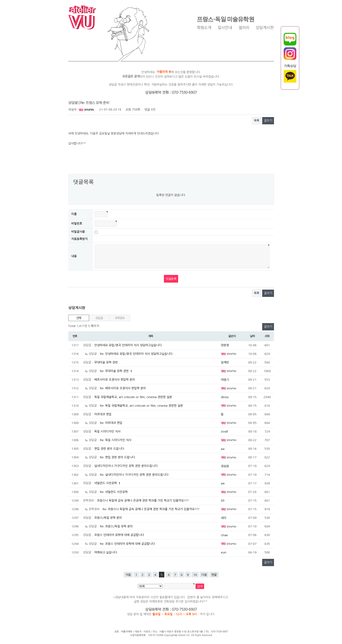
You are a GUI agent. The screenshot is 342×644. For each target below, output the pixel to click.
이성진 (147, 632)
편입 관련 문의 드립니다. (110, 449)
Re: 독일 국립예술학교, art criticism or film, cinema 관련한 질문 (141, 406)
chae (224, 535)
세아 (224, 518)
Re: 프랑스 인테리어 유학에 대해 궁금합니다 (127, 544)
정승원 (225, 466)
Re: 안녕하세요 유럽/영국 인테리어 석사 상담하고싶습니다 (136, 354)
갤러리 (244, 28)
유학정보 (120, 318)
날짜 (252, 336)
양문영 (225, 345)
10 (195, 575)
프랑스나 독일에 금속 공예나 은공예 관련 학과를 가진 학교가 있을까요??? (143, 501)
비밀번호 (77, 224)
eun (224, 552)
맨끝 (214, 575)
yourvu (86, 109)
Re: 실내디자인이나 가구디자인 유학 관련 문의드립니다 (134, 475)
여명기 (225, 380)
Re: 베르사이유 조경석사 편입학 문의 (123, 388)
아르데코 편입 (103, 414)
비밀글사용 (78, 232)
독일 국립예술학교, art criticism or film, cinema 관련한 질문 (133, 397)
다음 (204, 575)
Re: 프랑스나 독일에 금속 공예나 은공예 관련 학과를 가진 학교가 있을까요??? (151, 509)
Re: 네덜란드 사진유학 (114, 492)
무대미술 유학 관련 (106, 362)
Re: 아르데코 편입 (111, 423)
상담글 (99, 318)
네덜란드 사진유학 (107, 483)
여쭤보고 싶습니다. (106, 552)
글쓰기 (268, 121)
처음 (128, 575)
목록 (257, 121)
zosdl (224, 431)
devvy (225, 397)
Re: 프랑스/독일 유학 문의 (116, 526)
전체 (79, 318)
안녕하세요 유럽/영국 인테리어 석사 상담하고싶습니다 (128, 345)
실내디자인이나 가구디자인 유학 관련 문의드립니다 (126, 466)
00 (223, 501)
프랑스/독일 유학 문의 (108, 518)
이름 (74, 214)
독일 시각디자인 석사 (107, 431)
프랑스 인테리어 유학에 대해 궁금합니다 (119, 535)
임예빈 (225, 362)
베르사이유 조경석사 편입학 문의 (115, 380)
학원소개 (204, 28)
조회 (267, 336)
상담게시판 (265, 28)
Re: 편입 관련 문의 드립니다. (118, 457)
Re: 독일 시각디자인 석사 (116, 440)
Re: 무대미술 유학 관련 (116, 371)
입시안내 (225, 28)
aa (223, 449)
